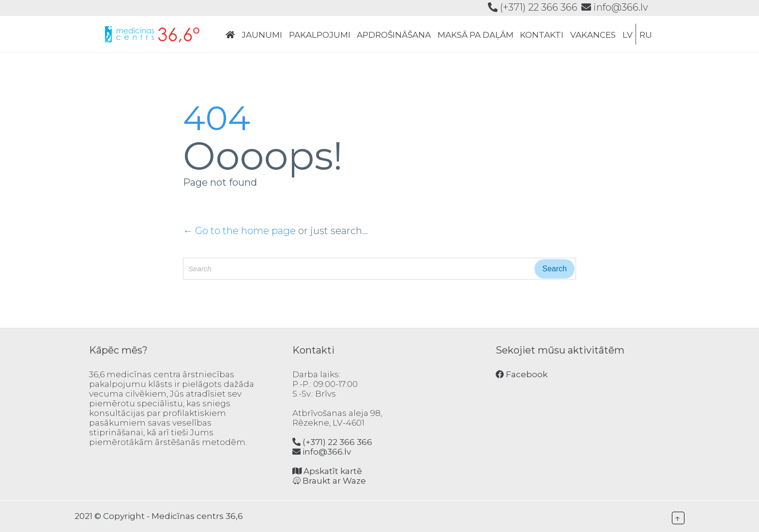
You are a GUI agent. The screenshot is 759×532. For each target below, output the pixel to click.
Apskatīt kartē (327, 471)
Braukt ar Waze (329, 481)
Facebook (522, 374)
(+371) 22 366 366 (533, 7)
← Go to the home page (239, 231)
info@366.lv (615, 7)
